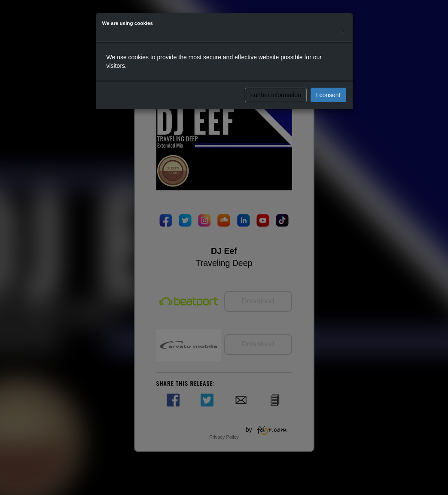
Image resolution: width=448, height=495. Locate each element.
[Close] (343, 31)
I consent (328, 95)
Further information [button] (276, 95)
